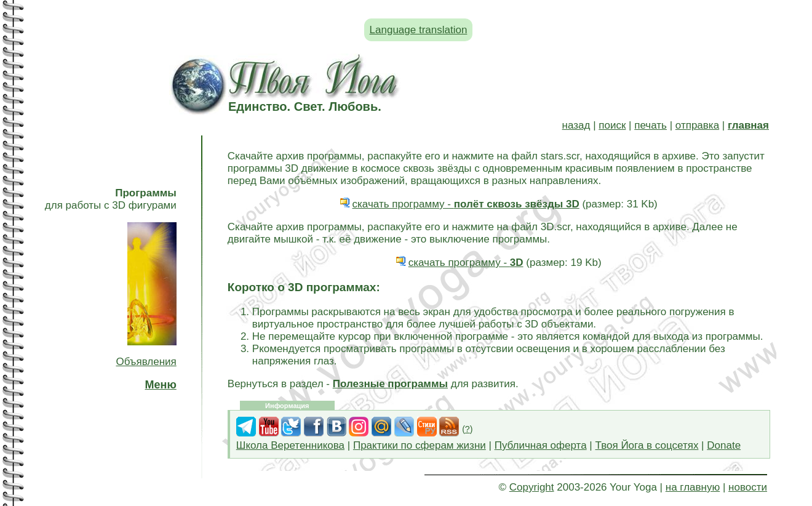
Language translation (419, 30)
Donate (724, 445)
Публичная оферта (541, 445)
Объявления (146, 362)
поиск (612, 125)
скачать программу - (466, 204)
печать (651, 125)
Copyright (532, 487)
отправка (697, 125)
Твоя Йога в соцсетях (647, 445)
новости (748, 487)
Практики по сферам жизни (420, 445)
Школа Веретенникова (290, 445)
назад (576, 125)
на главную (693, 487)
